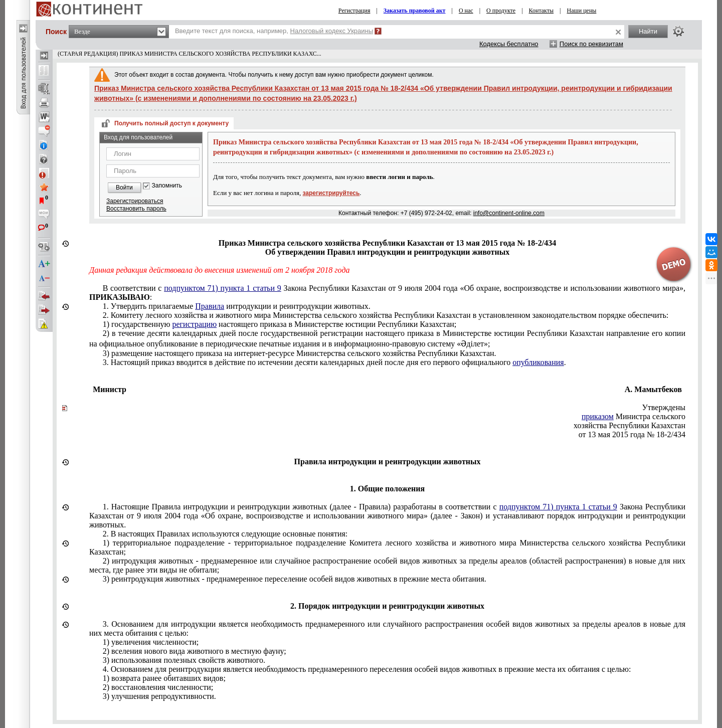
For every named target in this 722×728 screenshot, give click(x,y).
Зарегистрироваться (135, 201)
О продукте (501, 11)
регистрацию (194, 324)
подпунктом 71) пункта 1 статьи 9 (223, 288)
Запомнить (167, 186)
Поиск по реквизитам (591, 44)
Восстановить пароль (136, 209)
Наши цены (582, 11)
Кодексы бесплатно (509, 44)
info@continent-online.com (509, 213)
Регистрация (354, 11)
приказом (598, 416)
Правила (210, 306)
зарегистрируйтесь (331, 193)
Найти (648, 31)
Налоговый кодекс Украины (332, 31)
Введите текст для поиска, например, (274, 31)
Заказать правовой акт (415, 11)
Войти (124, 188)
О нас (466, 11)
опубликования (538, 362)
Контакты (541, 11)
